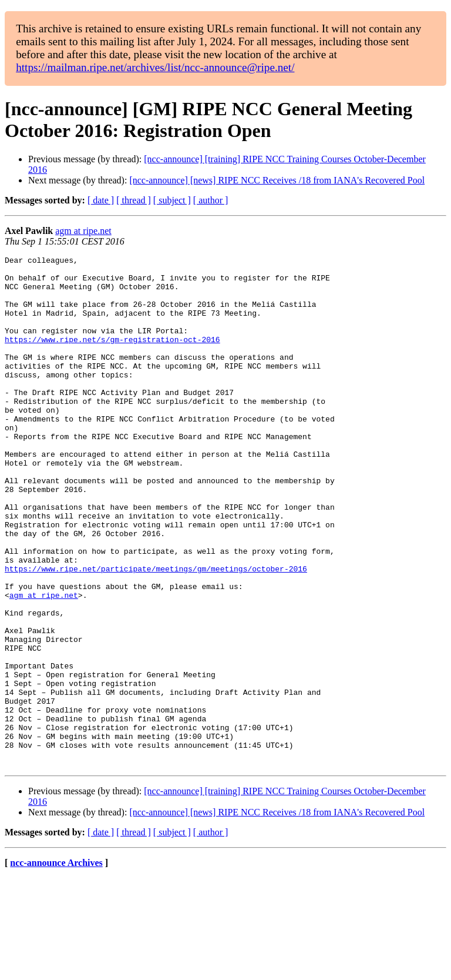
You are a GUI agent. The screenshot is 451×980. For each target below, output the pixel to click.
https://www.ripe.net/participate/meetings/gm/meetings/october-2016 (156, 632)
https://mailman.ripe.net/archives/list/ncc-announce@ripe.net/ (155, 67)
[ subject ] (172, 200)
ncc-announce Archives (56, 965)
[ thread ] (134, 200)
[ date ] (101, 200)
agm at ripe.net (83, 231)
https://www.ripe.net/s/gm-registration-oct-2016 (112, 357)
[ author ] (211, 200)
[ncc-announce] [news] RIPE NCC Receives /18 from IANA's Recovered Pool (277, 180)
